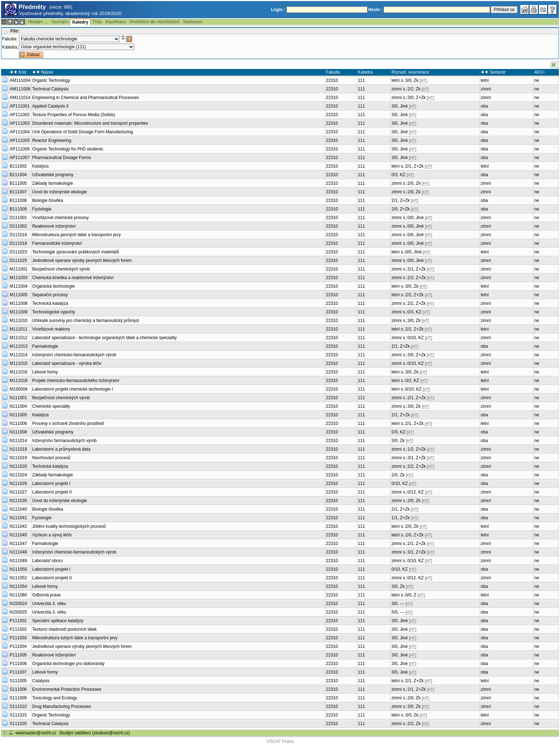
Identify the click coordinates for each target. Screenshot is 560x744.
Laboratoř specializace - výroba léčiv (67, 363)
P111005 (18, 655)
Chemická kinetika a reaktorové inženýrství (73, 278)
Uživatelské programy (53, 175)
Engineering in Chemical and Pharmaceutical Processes (86, 98)
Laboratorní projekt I (51, 483)
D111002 (18, 226)
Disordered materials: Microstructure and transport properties (90, 123)
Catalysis (41, 681)
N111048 (18, 552)
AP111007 (20, 158)
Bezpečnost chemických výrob (61, 269)
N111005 (18, 415)
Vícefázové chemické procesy (61, 218)
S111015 (18, 715)
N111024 (18, 475)
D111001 (18, 218)
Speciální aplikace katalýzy (58, 621)
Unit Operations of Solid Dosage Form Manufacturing (82, 132)
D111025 (18, 261)
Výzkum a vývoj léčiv (52, 535)
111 (361, 80)
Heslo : (375, 10)
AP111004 (20, 132)
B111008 (18, 200)
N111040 (18, 509)
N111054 (18, 586)
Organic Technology (51, 80)
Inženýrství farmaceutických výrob (64, 441)
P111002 (18, 629)
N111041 (18, 518)
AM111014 (20, 98)
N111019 (18, 458)
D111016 (18, 235)
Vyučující (60, 22)
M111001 (19, 269)
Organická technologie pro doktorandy (68, 664)
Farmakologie (45, 346)
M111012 (19, 338)
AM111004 (20, 80)
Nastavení (193, 22)
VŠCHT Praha (280, 741)
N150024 (18, 604)
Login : (278, 10)
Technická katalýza (50, 303)
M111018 (19, 381)
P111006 (18, 664)
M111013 (19, 346)
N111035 (18, 501)
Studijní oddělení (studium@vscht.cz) (95, 733)
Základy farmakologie (52, 183)
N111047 (18, 544)
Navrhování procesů (51, 458)
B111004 (18, 175)
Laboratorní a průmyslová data (61, 449)
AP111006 (20, 149)
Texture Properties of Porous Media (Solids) (74, 115)
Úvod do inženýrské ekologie (59, 192)
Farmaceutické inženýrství (57, 243)
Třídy (97, 22)
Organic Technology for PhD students (68, 149)
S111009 (18, 698)
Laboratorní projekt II (52, 492)
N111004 (18, 406)
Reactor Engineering (52, 140)
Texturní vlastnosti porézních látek (64, 629)
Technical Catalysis (50, 89)
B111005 (18, 183)
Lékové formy (45, 372)
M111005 (19, 295)
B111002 (18, 166)
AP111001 (20, 106)
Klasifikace (116, 22)
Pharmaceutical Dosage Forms (62, 158)
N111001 (18, 398)
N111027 (18, 492)
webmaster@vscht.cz (36, 733)
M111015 (19, 363)
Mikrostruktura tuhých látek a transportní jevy (75, 638)
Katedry (80, 22)
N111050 (18, 569)
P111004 (18, 646)
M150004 (19, 389)
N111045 (18, 535)
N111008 (18, 432)
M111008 (19, 303)
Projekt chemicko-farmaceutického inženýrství (76, 381)
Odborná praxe (46, 595)
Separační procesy (50, 295)
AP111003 (20, 123)
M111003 (19, 278)
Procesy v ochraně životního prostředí (68, 423)
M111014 (19, 355)
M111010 (19, 321)
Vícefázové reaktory (51, 329)
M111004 (19, 286)
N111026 (18, 483)
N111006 (18, 423)
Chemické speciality (51, 406)
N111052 (18, 578)
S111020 (18, 724)
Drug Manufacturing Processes (62, 706)
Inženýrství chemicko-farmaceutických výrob (74, 355)
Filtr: (15, 31)
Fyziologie (42, 209)
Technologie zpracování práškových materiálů (76, 252)
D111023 (18, 252)
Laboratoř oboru (47, 561)
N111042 (18, 526)
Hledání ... (38, 22)
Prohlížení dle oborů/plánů (155, 22)
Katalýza (40, 166)
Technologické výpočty (54, 312)
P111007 (18, 672)
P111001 (18, 621)
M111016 (19, 372)
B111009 (18, 209)
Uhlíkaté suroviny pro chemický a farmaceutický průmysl (86, 321)
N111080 (18, 595)
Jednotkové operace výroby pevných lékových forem (82, 261)
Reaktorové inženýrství (54, 226)
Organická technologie (53, 286)
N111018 (18, 449)
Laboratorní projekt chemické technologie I (72, 389)
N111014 (18, 441)
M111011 (19, 329)
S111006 (18, 689)
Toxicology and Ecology (54, 698)
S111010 (18, 706)
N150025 (18, 612)
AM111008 (20, 89)
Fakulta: (10, 39)
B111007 (18, 192)
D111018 (18, 243)
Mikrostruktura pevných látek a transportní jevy (76, 235)
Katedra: (10, 47)
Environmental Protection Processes (67, 689)
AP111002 (20, 115)
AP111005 (20, 140)
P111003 (18, 638)
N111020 (18, 466)
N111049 (18, 561)
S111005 (18, 681)
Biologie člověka (48, 200)
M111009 (19, 312)
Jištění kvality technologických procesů (69, 526)
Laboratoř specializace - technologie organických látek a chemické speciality (104, 338)
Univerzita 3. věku (49, 604)
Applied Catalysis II (50, 106)
